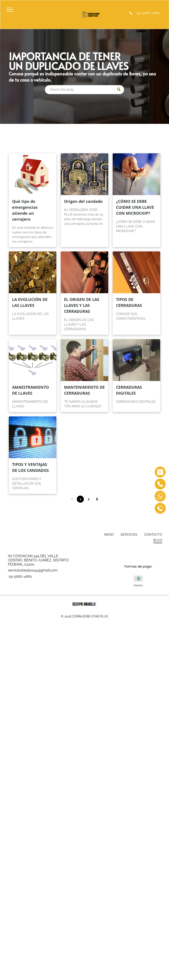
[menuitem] (109, 535)
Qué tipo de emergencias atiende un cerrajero (25, 210)
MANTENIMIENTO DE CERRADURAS (84, 390)
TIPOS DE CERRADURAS (129, 302)
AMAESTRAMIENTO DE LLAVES (30, 390)
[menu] (10, 10)
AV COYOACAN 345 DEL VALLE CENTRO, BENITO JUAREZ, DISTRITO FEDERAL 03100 (38, 560)
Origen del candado (83, 201)
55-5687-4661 (148, 13)
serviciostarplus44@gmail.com (33, 570)
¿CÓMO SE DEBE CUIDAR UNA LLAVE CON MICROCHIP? (135, 207)
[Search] (84, 90)
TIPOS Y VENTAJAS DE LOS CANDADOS (30, 467)
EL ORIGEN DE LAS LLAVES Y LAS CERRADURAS (82, 305)
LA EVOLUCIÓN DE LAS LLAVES (30, 302)
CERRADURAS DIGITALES (129, 390)
